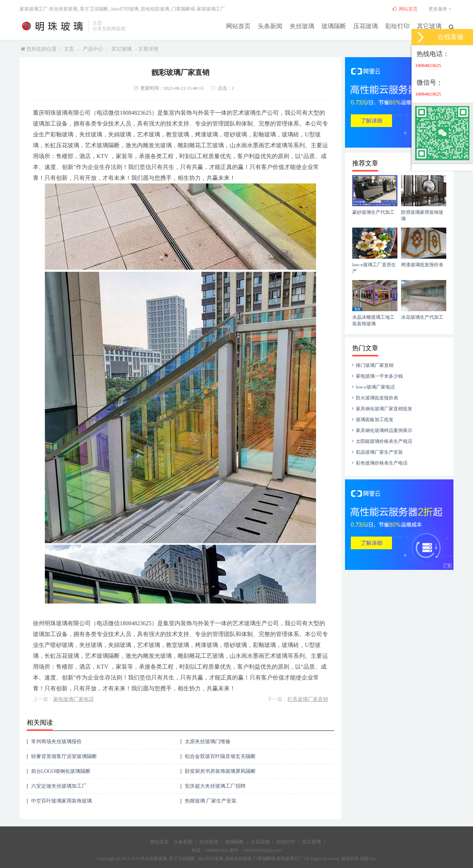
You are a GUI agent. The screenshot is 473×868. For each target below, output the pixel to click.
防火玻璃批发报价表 (377, 398)
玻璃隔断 (339, 26)
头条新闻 (278, 26)
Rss (373, 859)
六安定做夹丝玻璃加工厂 (59, 786)
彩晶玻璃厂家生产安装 (379, 452)
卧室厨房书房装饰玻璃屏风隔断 (220, 771)
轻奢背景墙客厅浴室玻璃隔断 (64, 756)
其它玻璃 (430, 26)
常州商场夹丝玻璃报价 (56, 742)
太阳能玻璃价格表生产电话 (384, 441)
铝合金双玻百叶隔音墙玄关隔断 (220, 756)
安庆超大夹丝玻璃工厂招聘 (215, 786)
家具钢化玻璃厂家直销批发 (384, 409)
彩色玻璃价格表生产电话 (382, 463)
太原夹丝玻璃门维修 (208, 742)
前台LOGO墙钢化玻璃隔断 (61, 771)
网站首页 (248, 26)
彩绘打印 (400, 26)
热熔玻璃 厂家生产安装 (211, 801)
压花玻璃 (369, 26)
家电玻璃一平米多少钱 (379, 376)
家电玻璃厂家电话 (73, 699)
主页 (69, 49)
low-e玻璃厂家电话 (375, 387)
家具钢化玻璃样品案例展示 (384, 430)
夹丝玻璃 (308, 26)
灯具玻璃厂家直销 (308, 699)
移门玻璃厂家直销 (375, 365)
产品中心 (93, 49)
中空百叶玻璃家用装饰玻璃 (61, 801)
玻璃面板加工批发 (375, 420)
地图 (364, 859)
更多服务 (441, 9)
